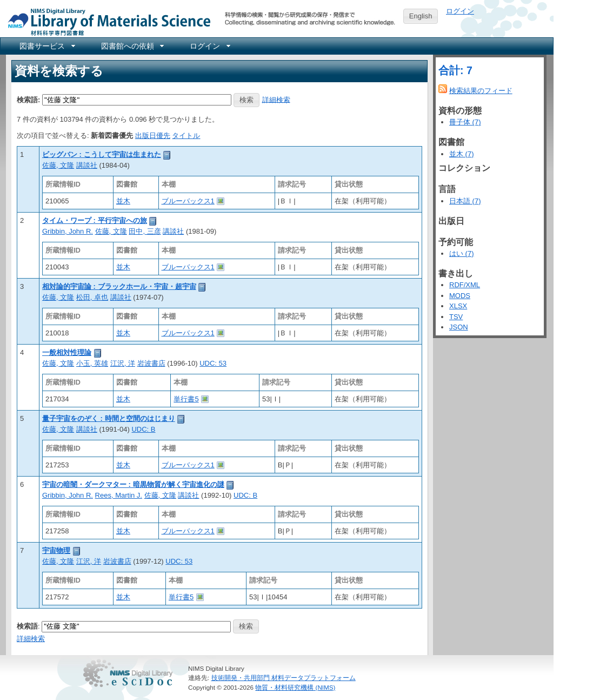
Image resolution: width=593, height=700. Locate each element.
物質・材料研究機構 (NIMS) (295, 687)
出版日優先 (153, 136)
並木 (123, 201)
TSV (456, 317)
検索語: (28, 99)
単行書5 (186, 399)
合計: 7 (455, 70)
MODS (460, 296)
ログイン (460, 11)
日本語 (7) (465, 201)
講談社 (87, 165)
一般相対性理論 (67, 352)
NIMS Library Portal (106, 21)
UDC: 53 (213, 363)
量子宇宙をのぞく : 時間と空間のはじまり (109, 418)
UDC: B (143, 429)
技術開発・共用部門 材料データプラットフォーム (284, 678)
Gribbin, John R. (68, 231)
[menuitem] (46, 46)
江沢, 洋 (123, 363)
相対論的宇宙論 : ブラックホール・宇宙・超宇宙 (119, 286)
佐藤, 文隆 (58, 165)
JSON (459, 327)
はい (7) (462, 253)
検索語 (27, 626)
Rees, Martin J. (119, 495)
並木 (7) (462, 154)
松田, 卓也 (92, 297)
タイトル (186, 136)
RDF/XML (465, 285)
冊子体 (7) (465, 122)
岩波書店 (151, 363)
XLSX (458, 306)
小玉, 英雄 (92, 363)
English (421, 16)
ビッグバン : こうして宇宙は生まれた (102, 154)
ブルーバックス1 (188, 201)
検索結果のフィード (481, 91)
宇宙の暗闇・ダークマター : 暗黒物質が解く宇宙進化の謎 (133, 484)
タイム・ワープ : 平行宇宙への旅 (95, 220)
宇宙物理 (56, 550)
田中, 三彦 (145, 231)
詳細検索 (276, 99)
